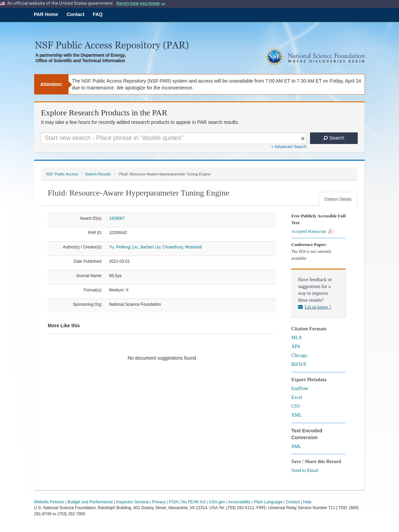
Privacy (159, 502)
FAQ (98, 14)
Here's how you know (141, 3)
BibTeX (299, 364)
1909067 (117, 218)
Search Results (98, 174)
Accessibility (239, 502)
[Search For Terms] (174, 138)
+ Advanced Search (289, 147)
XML (297, 415)
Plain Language (268, 502)
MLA (297, 338)
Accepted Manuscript (312, 231)
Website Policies (49, 502)
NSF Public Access (62, 174)
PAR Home (46, 14)
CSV (296, 406)
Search (334, 138)
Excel (297, 397)
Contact (75, 14)
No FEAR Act (194, 502)
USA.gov (217, 502)
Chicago (299, 355)
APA (296, 347)
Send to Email (305, 470)
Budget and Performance (90, 502)
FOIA (173, 502)
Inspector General (132, 502)
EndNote (300, 389)
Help (307, 502)
